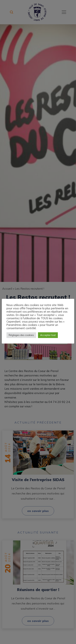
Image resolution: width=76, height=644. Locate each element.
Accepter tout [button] (48, 335)
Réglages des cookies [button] (21, 335)
